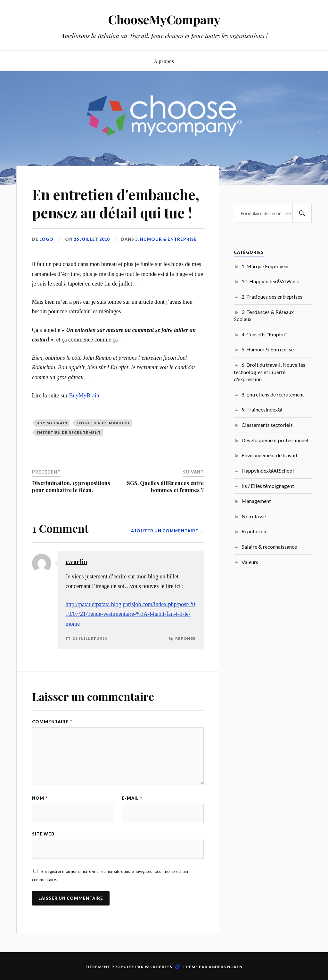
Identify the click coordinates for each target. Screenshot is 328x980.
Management (256, 501)
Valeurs (250, 562)
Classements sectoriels (267, 425)
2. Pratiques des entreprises (272, 297)
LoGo (46, 239)
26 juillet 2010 (92, 239)
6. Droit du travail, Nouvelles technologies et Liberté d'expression (270, 372)
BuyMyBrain (84, 396)
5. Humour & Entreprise (166, 239)
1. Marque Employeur (265, 266)
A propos (164, 61)
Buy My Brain (52, 423)
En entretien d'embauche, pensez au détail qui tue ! (116, 203)
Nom (40, 798)
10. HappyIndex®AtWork (270, 281)
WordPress (159, 967)
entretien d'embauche (103, 423)
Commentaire (52, 722)
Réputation (254, 531)
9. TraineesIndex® (262, 409)
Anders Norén (225, 967)
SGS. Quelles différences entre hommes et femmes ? (165, 486)
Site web (43, 834)
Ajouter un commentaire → (167, 531)
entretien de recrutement (69, 432)
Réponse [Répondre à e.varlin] (185, 639)
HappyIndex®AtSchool (268, 470)
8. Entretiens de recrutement (273, 394)
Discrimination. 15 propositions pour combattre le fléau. (71, 486)
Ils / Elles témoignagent (268, 486)
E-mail (132, 798)
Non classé (254, 516)
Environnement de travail (269, 455)
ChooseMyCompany (164, 19)
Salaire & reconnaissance (269, 547)
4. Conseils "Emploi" (264, 334)
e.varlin (76, 562)
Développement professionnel (275, 440)
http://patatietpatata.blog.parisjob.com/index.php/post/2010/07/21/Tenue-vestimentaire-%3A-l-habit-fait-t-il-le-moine (130, 614)
